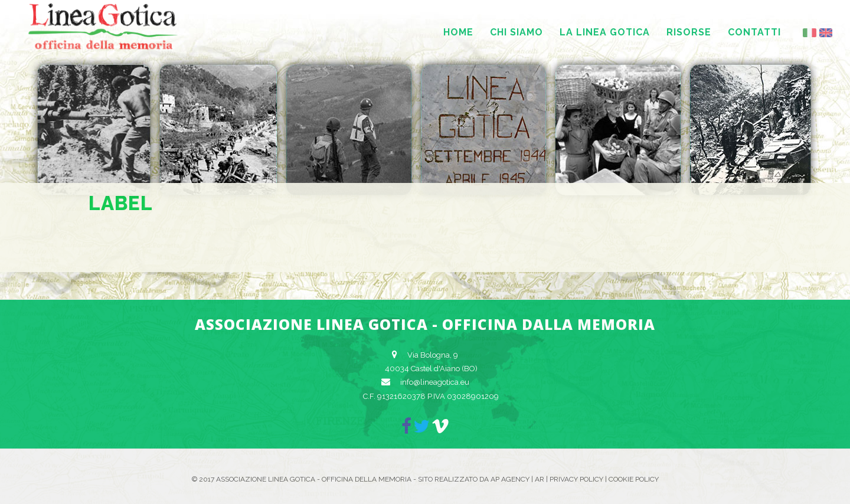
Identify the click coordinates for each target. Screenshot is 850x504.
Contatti (754, 32)
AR (540, 479)
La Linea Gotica (605, 32)
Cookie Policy (634, 479)
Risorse (689, 32)
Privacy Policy (576, 479)
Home (458, 32)
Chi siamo (516, 32)
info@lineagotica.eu (435, 382)
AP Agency (510, 479)
